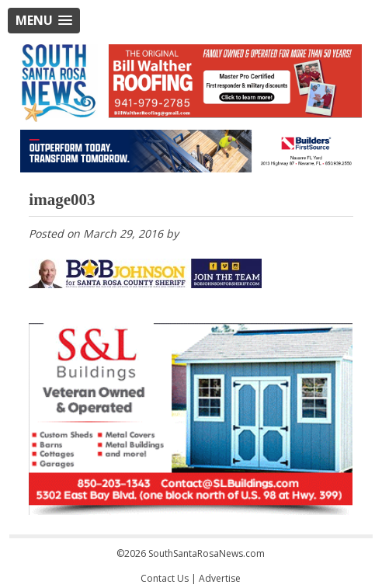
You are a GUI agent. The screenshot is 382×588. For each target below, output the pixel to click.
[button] (44, 21)
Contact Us (165, 578)
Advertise (220, 578)
